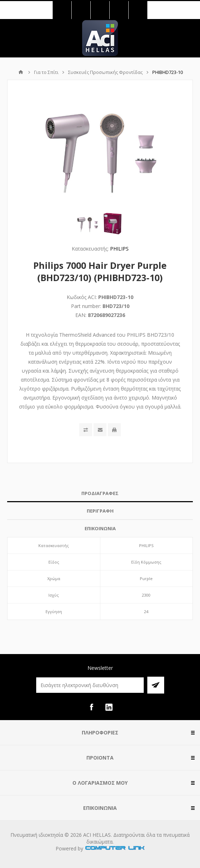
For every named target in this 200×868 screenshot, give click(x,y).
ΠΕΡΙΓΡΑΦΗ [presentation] (100, 511)
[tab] (100, 493)
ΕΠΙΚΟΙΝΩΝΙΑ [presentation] (100, 528)
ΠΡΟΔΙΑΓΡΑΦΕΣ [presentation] (100, 493)
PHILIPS (119, 249)
